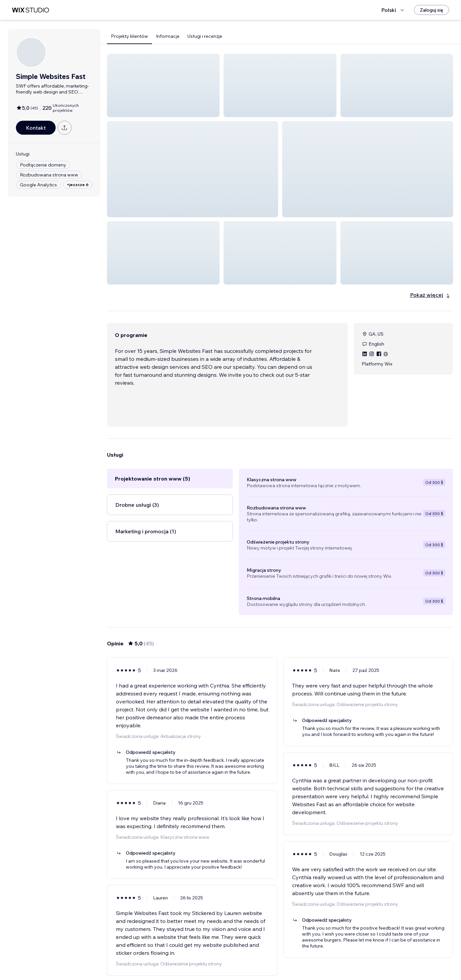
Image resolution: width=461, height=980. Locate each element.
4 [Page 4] (280, 962)
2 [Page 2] (256, 962)
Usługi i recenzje (205, 36)
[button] (163, 85)
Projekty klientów (129, 36)
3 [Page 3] (268, 962)
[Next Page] (328, 962)
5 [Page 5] (292, 962)
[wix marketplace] (30, 10)
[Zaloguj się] (432, 10)
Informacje (168, 36)
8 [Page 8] (316, 962)
